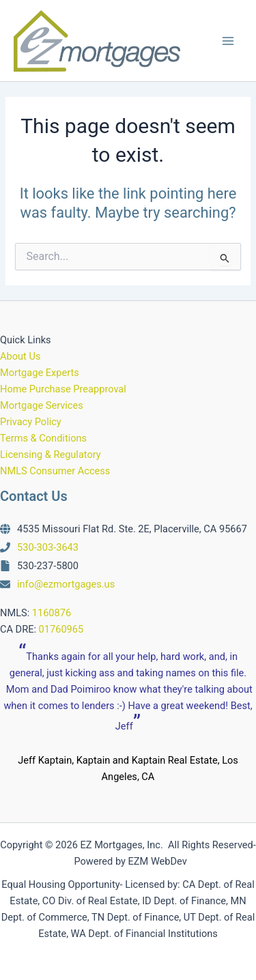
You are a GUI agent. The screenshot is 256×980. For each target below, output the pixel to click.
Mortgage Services (42, 405)
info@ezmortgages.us (66, 584)
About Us (20, 356)
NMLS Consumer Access (55, 471)
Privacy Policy (31, 422)
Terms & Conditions (43, 438)
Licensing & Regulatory (51, 455)
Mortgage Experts (40, 373)
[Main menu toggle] (228, 41)
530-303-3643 (48, 547)
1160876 (52, 613)
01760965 (61, 629)
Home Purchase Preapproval (63, 389)
